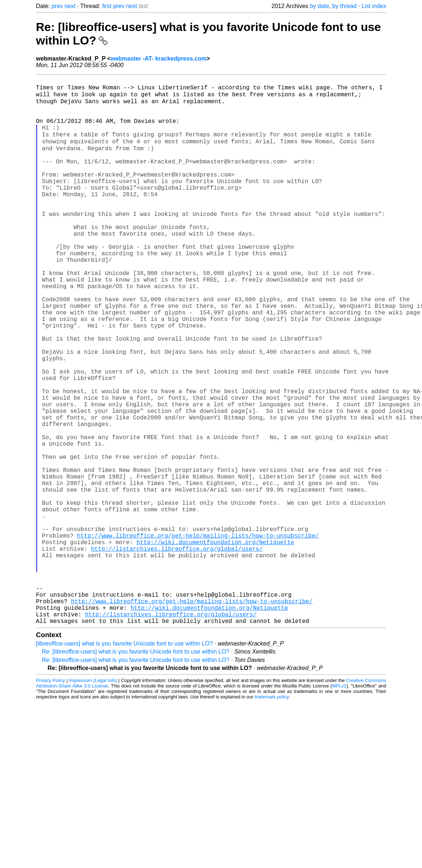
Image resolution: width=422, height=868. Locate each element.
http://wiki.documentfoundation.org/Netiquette (215, 643)
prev (57, 6)
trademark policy (272, 816)
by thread (344, 6)
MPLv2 (339, 805)
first (107, 6)
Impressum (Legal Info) (93, 799)
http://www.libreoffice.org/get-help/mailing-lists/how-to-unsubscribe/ (198, 635)
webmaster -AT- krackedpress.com (158, 59)
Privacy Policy (51, 799)
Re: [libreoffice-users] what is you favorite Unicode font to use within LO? (136, 770)
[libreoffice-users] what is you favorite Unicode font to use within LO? (125, 762)
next (70, 6)
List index (374, 6)
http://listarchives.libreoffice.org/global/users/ (177, 651)
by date (319, 6)
